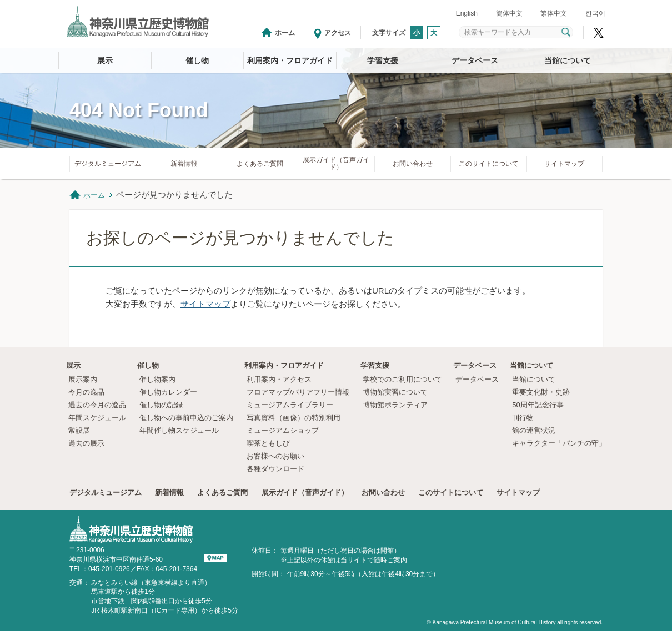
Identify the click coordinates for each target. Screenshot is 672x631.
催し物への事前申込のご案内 (186, 418)
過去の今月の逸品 (97, 405)
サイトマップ (564, 164)
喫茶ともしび (268, 443)
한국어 (595, 13)
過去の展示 (86, 443)
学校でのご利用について (402, 379)
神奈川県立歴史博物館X (599, 33)
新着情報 (184, 164)
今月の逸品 (86, 392)
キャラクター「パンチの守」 (559, 443)
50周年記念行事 (538, 405)
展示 (105, 60)
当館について (568, 60)
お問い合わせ (413, 164)
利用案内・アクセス (279, 379)
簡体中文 (509, 13)
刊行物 (523, 418)
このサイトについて (489, 164)
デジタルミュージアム (108, 164)
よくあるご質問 (260, 164)
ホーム (285, 33)
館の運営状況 (534, 430)
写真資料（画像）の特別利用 (294, 418)
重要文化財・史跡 (541, 392)
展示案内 (83, 379)
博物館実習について (399, 392)
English (467, 13)
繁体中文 (554, 13)
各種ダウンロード (275, 469)
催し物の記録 (161, 405)
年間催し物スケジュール (179, 430)
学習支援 (383, 60)
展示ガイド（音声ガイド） (336, 163)
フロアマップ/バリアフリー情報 (298, 392)
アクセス (338, 33)
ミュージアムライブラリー (290, 405)
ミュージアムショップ (283, 430)
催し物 (197, 60)
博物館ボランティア (395, 405)
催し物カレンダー (168, 392)
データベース (475, 60)
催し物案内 (157, 379)
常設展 (79, 430)
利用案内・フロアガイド (290, 60)
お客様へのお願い (275, 456)
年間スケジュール (97, 418)
